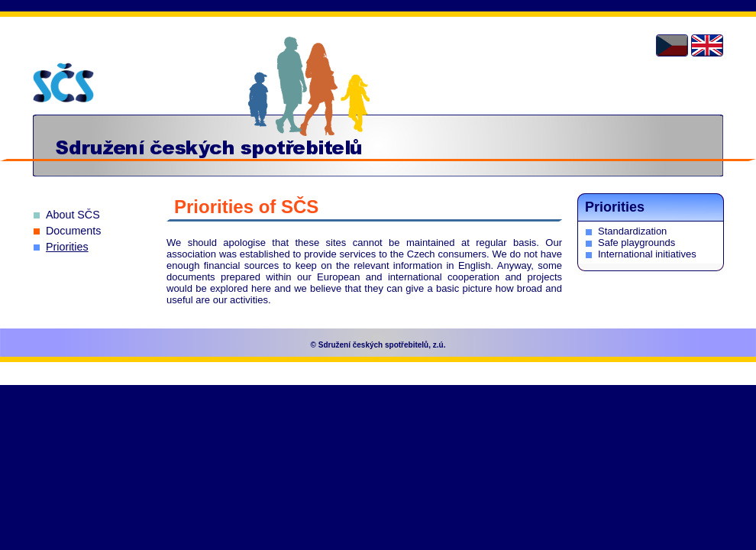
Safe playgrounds (636, 243)
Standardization (632, 231)
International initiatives (647, 254)
